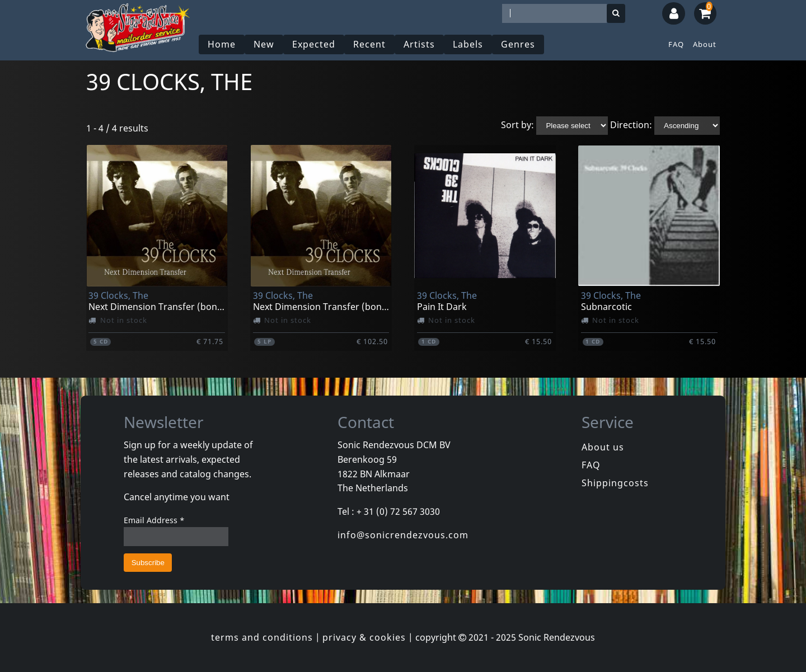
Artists (419, 44)
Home (222, 44)
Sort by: (517, 125)
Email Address (154, 520)
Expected (314, 44)
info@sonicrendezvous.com (403, 535)
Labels (468, 44)
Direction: (631, 125)
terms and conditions (262, 637)
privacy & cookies (364, 637)
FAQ (676, 44)
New (264, 44)
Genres (518, 44)
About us (603, 447)
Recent (369, 44)
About (705, 44)
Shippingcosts (615, 483)
